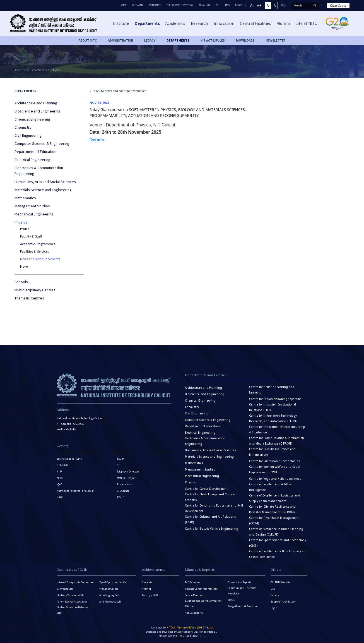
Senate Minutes (194, 595)
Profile (25, 229)
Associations (124, 484)
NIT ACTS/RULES (213, 40)
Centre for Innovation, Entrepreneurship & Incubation (277, 430)
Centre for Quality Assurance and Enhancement (272, 452)
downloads (245, 40)
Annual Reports (194, 613)
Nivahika (205, 5)
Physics (56, 70)
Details (97, 140)
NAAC (60, 497)
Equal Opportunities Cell (113, 582)
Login (274, 608)
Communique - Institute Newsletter (242, 591)
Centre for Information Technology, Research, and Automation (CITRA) (273, 418)
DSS (273, 589)
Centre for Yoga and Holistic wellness (275, 479)
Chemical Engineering (32, 119)
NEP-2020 (62, 465)
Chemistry (23, 127)
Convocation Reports (239, 582)
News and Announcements (40, 259)
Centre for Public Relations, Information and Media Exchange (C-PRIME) (277, 441)
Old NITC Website (280, 582)
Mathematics (25, 198)
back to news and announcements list (116, 91)
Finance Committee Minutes (201, 589)
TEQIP (120, 459)
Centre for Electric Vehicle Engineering (212, 529)
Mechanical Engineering (34, 214)
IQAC (59, 484)
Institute (21, 70)
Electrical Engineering (32, 160)
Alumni (146, 589)
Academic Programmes (38, 244)
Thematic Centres (29, 298)
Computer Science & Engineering (42, 143)
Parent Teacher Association (72, 602)
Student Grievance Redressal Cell (73, 610)
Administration (120, 40)
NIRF (59, 472)
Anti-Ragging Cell (109, 595)
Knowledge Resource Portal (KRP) (75, 491)
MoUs (231, 600)
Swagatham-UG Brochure (243, 606)
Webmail (138, 5)
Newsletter (276, 40)
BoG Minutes (192, 582)
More (24, 266)
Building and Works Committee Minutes (203, 604)
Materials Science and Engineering (43, 190)
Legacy (150, 40)
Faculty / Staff (150, 595)
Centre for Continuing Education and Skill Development (214, 508)
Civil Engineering (28, 135)
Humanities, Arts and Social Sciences (45, 182)
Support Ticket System (283, 602)
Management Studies (32, 206)
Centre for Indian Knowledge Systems (275, 399)
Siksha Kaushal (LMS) (70, 459)
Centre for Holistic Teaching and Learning (272, 390)
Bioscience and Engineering (38, 111)
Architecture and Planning (36, 103)
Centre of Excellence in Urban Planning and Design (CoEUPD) (276, 532)
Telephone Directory (180, 5)
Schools (21, 282)
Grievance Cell (65, 589)
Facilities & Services (34, 251)
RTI (218, 5)
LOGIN (239, 5)
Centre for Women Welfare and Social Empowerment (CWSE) (275, 470)
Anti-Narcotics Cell (110, 602)
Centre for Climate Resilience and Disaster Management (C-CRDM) (272, 509)
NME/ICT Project (126, 478)
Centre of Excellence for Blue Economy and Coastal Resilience (278, 554)
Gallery (275, 595)
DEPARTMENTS (178, 40)
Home (123, 5)
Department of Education (35, 152)
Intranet (155, 5)
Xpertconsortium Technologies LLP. (198, 632)
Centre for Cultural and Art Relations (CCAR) (210, 520)
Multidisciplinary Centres (35, 290)
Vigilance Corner (109, 589)
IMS (227, 5)
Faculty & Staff (31, 236)
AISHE (120, 497)
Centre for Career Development (206, 489)
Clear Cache (338, 6)
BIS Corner (123, 491)
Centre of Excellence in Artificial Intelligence (271, 487)
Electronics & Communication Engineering (39, 171)
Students (147, 582)
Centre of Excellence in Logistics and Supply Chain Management (275, 498)
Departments (39, 70)
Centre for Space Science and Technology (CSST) (278, 543)
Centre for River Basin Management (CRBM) (274, 521)
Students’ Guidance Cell (70, 595)
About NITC (88, 40)
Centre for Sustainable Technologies (274, 461)
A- (252, 5)
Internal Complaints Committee (75, 582)
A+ (259, 5)
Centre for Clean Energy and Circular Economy (210, 497)
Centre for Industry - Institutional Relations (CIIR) (273, 407)
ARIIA (60, 478)
